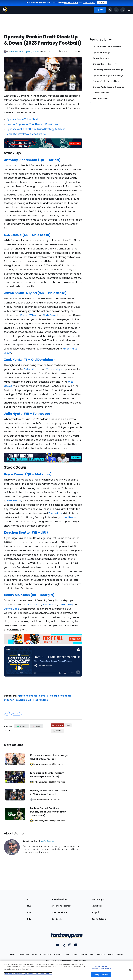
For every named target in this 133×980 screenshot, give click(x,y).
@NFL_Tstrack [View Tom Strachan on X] (33, 51)
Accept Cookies (101, 975)
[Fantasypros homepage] (4, 11)
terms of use (89, 3)
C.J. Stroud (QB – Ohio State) (27, 235)
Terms (34, 954)
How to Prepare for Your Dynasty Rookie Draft (33, 124)
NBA (29, 912)
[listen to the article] (63, 52)
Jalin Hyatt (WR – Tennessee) (28, 414)
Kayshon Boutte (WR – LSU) (26, 532)
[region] (66, 970)
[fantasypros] (43, 668)
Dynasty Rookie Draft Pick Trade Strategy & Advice (36, 129)
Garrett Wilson (29, 315)
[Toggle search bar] (123, 10)
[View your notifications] (116, 10)
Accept (102, 3)
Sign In (120, 954)
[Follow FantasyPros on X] (57, 731)
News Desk (97, 906)
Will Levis (70, 517)
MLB (29, 906)
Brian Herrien (50, 605)
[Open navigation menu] (129, 10)
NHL (29, 919)
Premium (101, 954)
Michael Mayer (54, 369)
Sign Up (111, 954)
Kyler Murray (14, 501)
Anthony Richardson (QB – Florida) (32, 160)
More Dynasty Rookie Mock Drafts (26, 134)
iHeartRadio (40, 700)
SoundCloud (23, 700)
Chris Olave (50, 315)
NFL (7, 713)
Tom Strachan (17, 51)
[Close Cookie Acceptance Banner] (130, 970)
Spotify (44, 696)
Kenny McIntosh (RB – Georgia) (29, 595)
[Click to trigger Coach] (110, 10)
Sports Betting (99, 919)
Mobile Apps (98, 899)
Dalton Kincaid (32, 369)
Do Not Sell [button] (24, 954)
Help (92, 954)
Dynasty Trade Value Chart (22, 119)
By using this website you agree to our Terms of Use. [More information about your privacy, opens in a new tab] (28, 974)
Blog (67, 954)
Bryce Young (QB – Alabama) (28, 474)
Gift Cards (57, 919)
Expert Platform (59, 912)
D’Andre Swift (34, 605)
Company (58, 954)
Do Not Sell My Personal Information (101, 967)
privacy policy (71, 3)
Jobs (75, 954)
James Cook (11, 609)
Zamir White (66, 605)
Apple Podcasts (27, 696)
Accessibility (46, 954)
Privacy (13, 954)
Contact (83, 954)
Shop (95, 912)
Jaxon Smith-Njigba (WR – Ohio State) (35, 293)
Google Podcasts (61, 696)
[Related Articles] (43, 782)
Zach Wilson (55, 513)
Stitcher (9, 700)
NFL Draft (17, 713)
